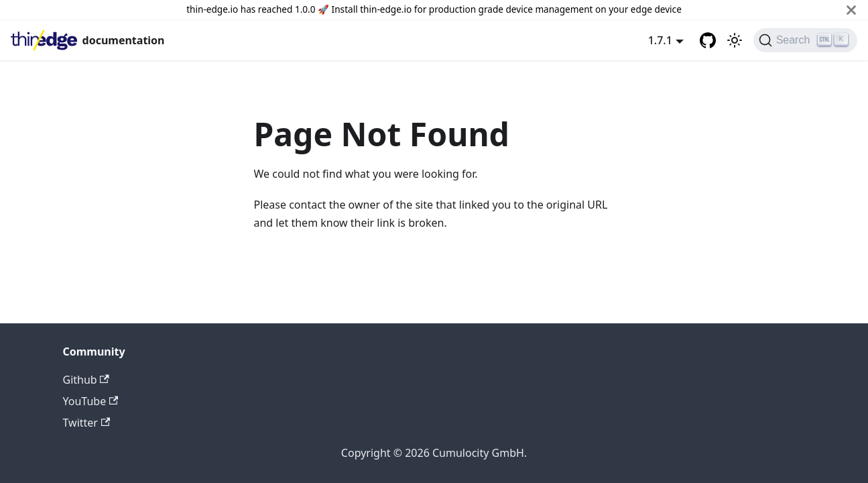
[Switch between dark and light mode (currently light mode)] (735, 40)
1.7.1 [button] (660, 40)
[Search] (805, 40)
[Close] (851, 10)
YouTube (91, 401)
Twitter (87, 423)
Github (86, 380)
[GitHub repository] (708, 40)
